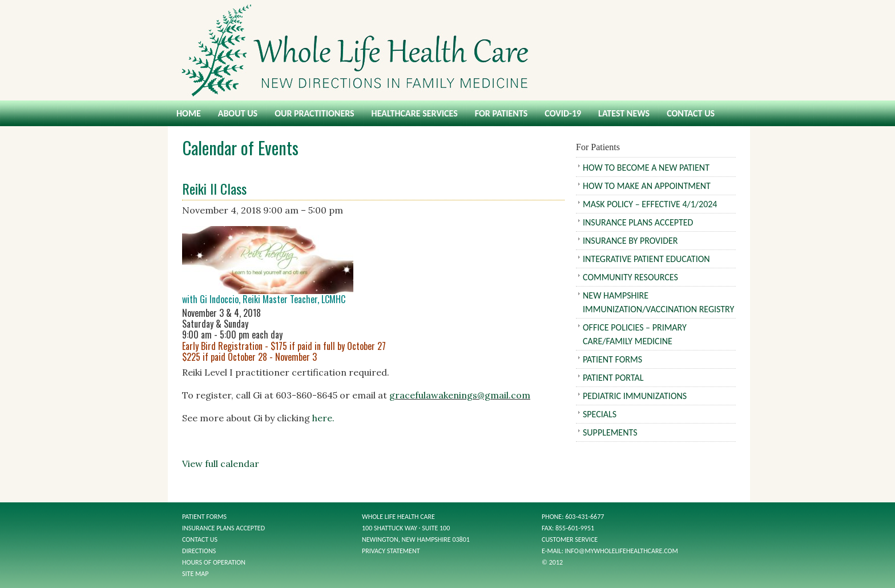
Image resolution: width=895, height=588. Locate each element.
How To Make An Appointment (647, 186)
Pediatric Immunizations (635, 396)
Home (189, 113)
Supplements (610, 432)
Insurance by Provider (630, 241)
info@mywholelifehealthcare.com (622, 551)
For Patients (501, 113)
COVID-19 (563, 113)
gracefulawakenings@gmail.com (460, 395)
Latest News (624, 113)
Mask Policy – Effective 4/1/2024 (650, 204)
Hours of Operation (214, 562)
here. (323, 418)
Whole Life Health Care (447, 50)
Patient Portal (613, 378)
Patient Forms (612, 359)
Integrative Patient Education (646, 259)
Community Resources (630, 277)
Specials (600, 414)
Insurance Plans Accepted (638, 222)
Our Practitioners (314, 113)
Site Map (195, 574)
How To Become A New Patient (646, 168)
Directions (199, 551)
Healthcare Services (415, 113)
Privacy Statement (391, 551)
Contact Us (691, 113)
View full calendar (221, 464)
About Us (238, 113)
